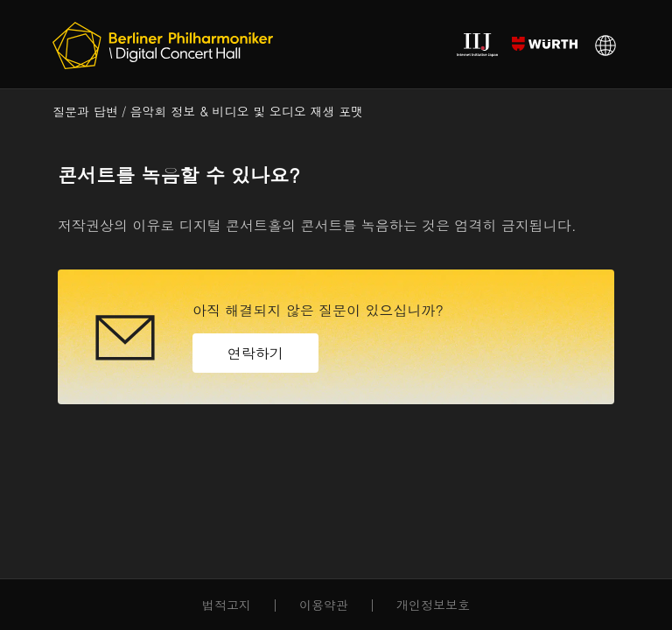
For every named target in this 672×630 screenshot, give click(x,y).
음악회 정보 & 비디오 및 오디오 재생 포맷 (247, 112)
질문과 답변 (85, 112)
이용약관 (324, 605)
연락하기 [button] (255, 353)
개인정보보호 (433, 605)
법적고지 (227, 605)
